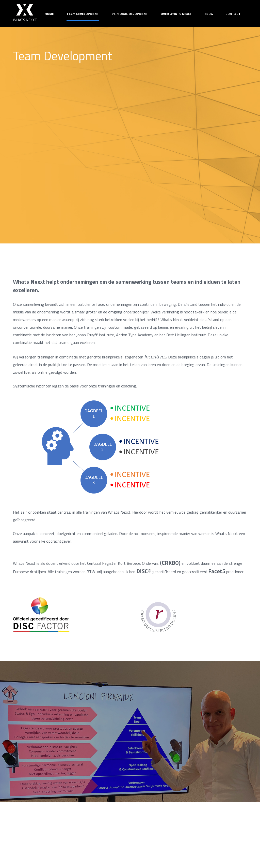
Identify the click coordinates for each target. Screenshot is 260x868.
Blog (209, 14)
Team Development (83, 14)
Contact (233, 14)
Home (49, 14)
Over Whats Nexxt (176, 14)
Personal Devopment (130, 14)
